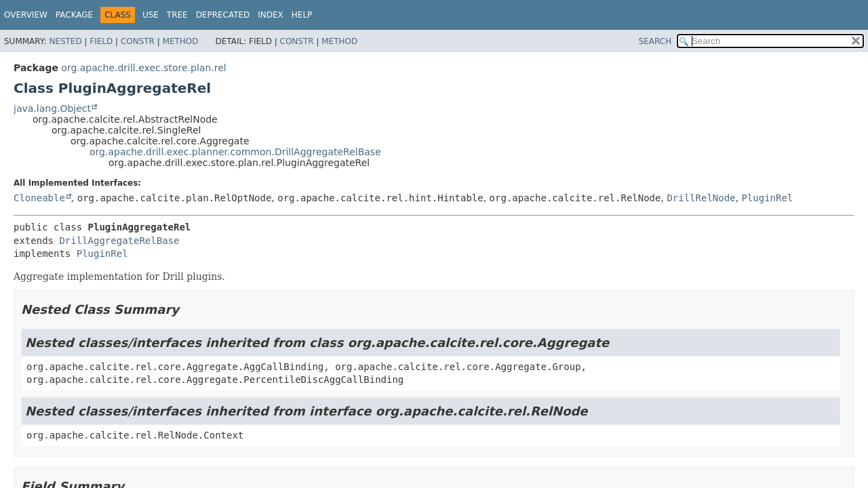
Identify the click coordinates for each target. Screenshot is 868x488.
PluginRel (767, 198)
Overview (26, 15)
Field (101, 41)
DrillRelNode (701, 198)
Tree (177, 15)
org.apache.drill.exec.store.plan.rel (143, 68)
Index (271, 15)
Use (151, 15)
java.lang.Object (52, 108)
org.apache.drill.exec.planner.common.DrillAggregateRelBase (235, 152)
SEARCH (655, 41)
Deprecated (223, 15)
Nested (65, 41)
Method (181, 41)
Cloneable (39, 198)
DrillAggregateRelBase (119, 241)
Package (74, 15)
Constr (138, 41)
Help (302, 15)
